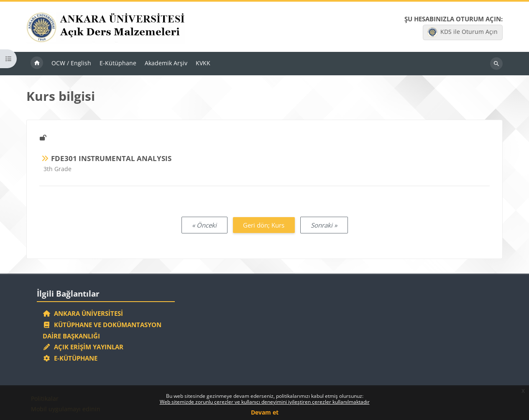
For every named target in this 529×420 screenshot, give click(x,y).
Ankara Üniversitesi (83, 313)
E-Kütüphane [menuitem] (118, 63)
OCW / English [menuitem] (71, 63)
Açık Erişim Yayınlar (84, 347)
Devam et (265, 412)
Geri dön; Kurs (264, 225)
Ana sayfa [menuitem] (37, 64)
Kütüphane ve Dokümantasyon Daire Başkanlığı (102, 330)
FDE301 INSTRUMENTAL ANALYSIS (111, 158)
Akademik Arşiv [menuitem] (166, 63)
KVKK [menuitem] (203, 63)
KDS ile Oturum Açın (463, 32)
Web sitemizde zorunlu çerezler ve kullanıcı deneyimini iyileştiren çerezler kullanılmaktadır (265, 402)
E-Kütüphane (70, 358)
